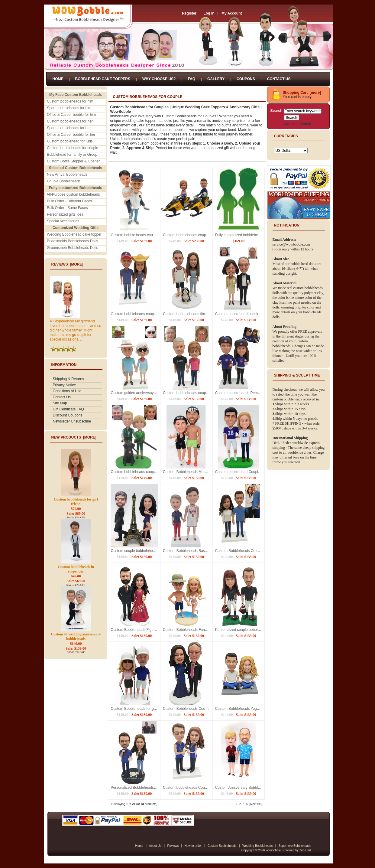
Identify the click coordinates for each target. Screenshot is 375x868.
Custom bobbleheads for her (70, 121)
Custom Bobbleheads (222, 846)
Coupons (246, 79)
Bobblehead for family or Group (72, 155)
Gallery (216, 79)
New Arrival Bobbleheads (67, 175)
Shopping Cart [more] (302, 93)
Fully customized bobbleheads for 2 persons (251, 235)
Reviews (173, 846)
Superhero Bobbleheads (295, 846)
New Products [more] (74, 437)
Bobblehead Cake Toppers (103, 79)
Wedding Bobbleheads (257, 846)
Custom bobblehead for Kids (70, 141)
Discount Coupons (68, 415)
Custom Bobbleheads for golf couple (140, 709)
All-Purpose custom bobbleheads (73, 194)
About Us (155, 846)
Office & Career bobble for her (71, 135)
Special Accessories (63, 221)
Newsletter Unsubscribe (72, 421)
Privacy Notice (65, 385)
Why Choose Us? (159, 79)
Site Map (60, 403)
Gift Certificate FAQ (68, 409)
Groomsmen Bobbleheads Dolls (72, 248)
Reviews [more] (67, 264)
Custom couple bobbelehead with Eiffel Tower (147, 551)
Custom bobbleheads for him (70, 101)
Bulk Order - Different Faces (69, 201)
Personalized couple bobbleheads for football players (258, 630)
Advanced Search (297, 124)
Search (276, 111)
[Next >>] (255, 804)
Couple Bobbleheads (64, 181)
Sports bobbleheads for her (69, 128)
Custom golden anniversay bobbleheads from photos (153, 393)
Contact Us (279, 79)
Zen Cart (305, 850)
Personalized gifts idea (65, 214)
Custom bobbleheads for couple (72, 148)
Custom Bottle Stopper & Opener (73, 161)
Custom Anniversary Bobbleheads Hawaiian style (255, 788)
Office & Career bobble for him (71, 115)
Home (58, 79)
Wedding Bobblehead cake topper (74, 234)
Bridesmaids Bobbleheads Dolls (72, 241)
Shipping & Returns (68, 379)
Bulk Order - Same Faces (67, 208)
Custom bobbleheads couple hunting (140, 472)
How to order (193, 846)
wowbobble (273, 850)
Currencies (286, 136)
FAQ (191, 79)
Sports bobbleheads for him (69, 108)
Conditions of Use (67, 391)
